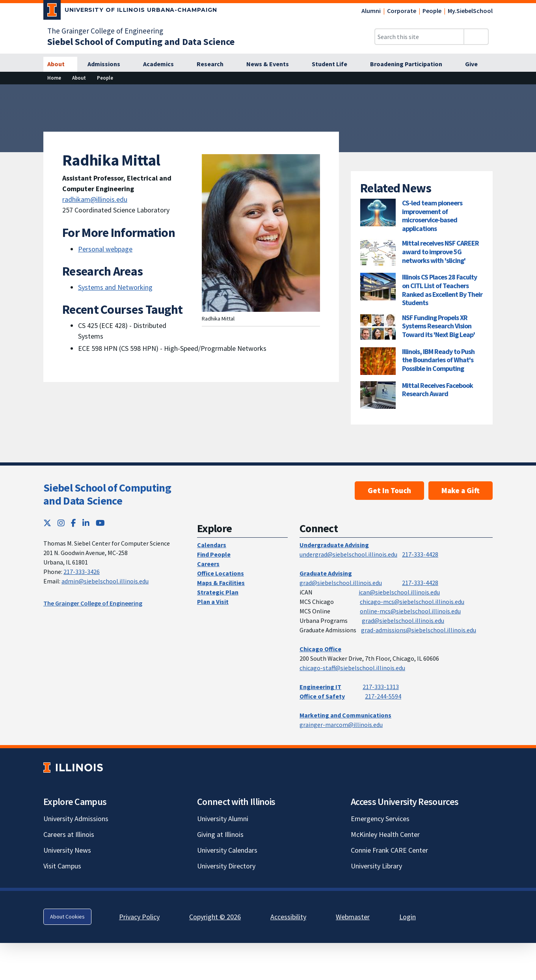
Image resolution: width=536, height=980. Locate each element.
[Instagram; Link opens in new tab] (61, 523)
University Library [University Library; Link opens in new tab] (376, 866)
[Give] (476, 64)
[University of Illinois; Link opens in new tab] (73, 767)
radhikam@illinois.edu (95, 199)
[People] (105, 78)
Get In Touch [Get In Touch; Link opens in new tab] (389, 490)
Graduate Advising (326, 573)
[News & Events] (272, 64)
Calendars (212, 545)
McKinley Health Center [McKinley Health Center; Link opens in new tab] (385, 834)
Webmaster (353, 917)
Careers (208, 564)
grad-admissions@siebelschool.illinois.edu (419, 630)
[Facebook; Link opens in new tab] (74, 523)
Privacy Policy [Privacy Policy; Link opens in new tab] (139, 917)
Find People (214, 554)
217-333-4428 (420, 554)
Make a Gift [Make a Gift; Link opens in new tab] (461, 490)
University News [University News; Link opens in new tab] (67, 850)
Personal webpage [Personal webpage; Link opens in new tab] (105, 249)
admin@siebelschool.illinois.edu (105, 581)
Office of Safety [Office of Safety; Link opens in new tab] (322, 696)
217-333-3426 (82, 572)
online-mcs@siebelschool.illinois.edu (410, 611)
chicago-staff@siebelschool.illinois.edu (352, 668)
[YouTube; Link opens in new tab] (100, 523)
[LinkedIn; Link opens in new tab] (86, 523)
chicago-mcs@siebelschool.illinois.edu (412, 602)
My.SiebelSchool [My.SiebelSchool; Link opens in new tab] (470, 11)
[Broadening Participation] (410, 64)
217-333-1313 (381, 687)
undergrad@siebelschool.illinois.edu (348, 554)
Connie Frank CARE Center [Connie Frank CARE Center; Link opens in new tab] (389, 850)
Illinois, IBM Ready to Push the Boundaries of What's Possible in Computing (438, 360)
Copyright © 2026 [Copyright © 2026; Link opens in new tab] (215, 917)
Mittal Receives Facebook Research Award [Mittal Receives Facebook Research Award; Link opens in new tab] (437, 390)
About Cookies (67, 917)
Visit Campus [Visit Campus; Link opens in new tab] (62, 866)
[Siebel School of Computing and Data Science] (141, 42)
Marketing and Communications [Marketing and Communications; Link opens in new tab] (345, 715)
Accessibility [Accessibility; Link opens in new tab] (288, 917)
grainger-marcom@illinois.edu (341, 725)
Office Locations (221, 573)
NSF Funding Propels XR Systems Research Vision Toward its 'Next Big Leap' (438, 326)
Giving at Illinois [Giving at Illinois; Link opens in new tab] (220, 834)
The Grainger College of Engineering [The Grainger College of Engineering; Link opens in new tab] (105, 31)
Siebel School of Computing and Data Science (107, 494)
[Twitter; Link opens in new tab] (47, 523)
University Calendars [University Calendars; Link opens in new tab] (227, 850)
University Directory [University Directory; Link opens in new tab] (226, 866)
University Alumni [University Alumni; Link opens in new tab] (223, 819)
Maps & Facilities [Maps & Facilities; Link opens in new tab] (221, 583)
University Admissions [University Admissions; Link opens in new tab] (76, 819)
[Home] (54, 78)
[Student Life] (334, 64)
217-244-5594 (383, 696)
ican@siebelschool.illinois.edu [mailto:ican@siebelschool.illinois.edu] (399, 592)
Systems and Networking (115, 287)
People (432, 11)
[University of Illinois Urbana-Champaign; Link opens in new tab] (130, 11)
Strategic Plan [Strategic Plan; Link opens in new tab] (218, 592)
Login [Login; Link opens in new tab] (408, 917)
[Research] (214, 64)
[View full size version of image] (525, 93)
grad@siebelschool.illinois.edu (341, 583)
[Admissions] (108, 64)
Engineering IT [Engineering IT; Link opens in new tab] (320, 687)
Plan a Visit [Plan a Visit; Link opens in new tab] (213, 602)
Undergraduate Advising (334, 545)
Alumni (371, 11)
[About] (60, 64)
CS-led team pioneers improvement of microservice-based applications (432, 216)
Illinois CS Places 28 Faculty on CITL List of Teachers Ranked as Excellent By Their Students (442, 290)
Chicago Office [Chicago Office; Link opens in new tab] (320, 649)
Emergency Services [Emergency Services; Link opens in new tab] (380, 819)
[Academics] (163, 64)
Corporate (402, 11)
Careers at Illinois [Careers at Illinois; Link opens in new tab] (69, 834)
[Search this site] (419, 37)
